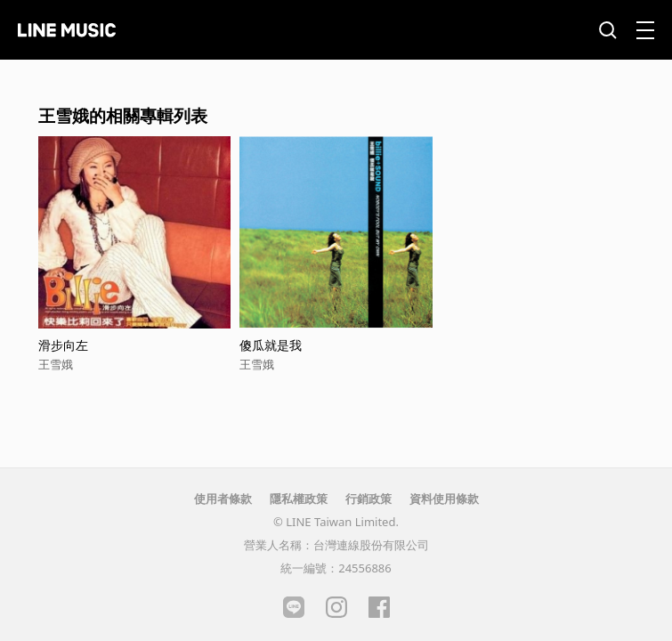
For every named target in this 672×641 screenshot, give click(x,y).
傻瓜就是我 (271, 345)
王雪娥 (56, 364)
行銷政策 (368, 499)
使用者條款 (223, 499)
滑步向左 (63, 345)
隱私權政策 (299, 499)
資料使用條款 (444, 499)
